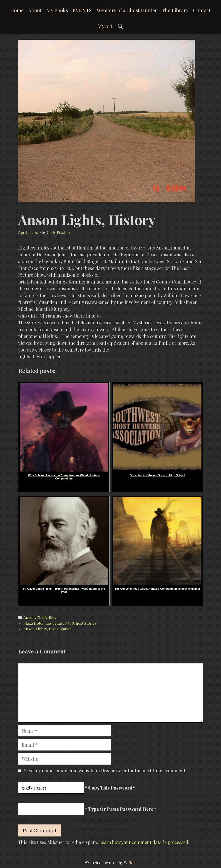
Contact (202, 10)
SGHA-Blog (47, 617)
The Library (175, 10)
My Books (57, 10)
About (35, 10)
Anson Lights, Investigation (48, 629)
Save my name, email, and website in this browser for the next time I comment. (105, 770)
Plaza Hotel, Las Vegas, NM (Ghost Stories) (60, 623)
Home (17, 10)
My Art (105, 26)
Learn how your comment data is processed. (144, 842)
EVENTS (82, 10)
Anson (29, 617)
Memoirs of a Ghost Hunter (127, 10)
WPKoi (130, 863)
